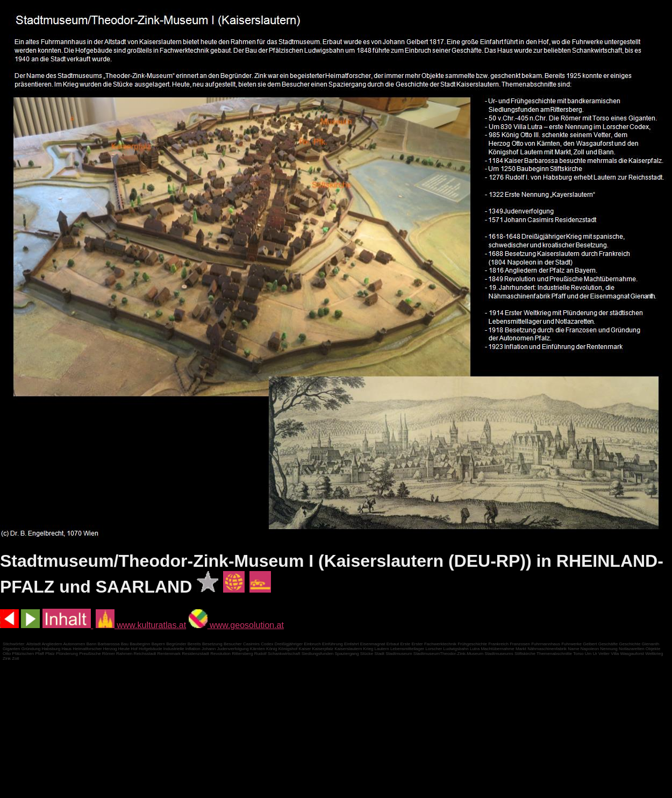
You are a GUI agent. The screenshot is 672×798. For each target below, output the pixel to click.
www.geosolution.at (236, 625)
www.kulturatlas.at (141, 625)
